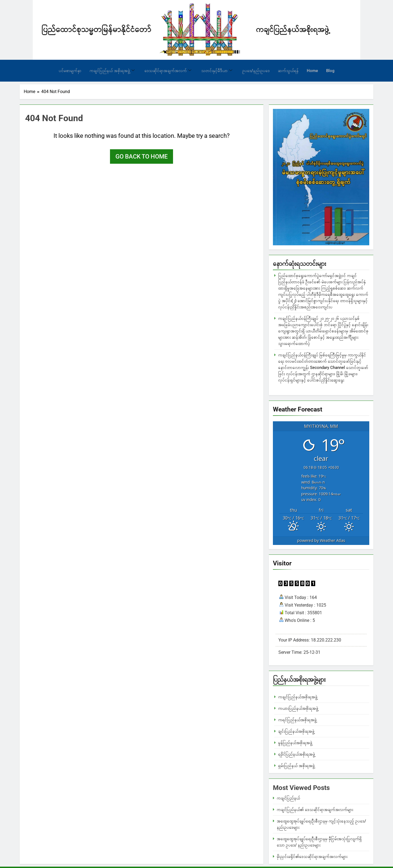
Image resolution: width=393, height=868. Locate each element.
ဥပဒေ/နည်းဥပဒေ (256, 71)
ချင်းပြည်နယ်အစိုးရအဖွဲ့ (296, 731)
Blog (330, 71)
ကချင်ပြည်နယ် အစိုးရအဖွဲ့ (112, 71)
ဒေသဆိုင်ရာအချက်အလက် (168, 71)
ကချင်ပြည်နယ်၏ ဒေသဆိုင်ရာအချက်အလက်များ (315, 810)
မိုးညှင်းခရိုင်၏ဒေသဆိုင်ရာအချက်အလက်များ (312, 857)
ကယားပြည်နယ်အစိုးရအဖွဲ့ (298, 708)
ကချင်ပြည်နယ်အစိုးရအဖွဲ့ (298, 697)
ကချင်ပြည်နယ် (288, 798)
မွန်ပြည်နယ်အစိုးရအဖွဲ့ (295, 743)
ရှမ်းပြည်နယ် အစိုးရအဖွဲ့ (296, 766)
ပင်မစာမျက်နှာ (70, 71)
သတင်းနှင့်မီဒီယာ (217, 71)
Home (312, 71)
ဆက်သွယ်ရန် (288, 71)
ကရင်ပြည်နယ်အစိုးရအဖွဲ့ (297, 720)
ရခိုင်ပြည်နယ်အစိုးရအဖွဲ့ (297, 754)
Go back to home (142, 156)
